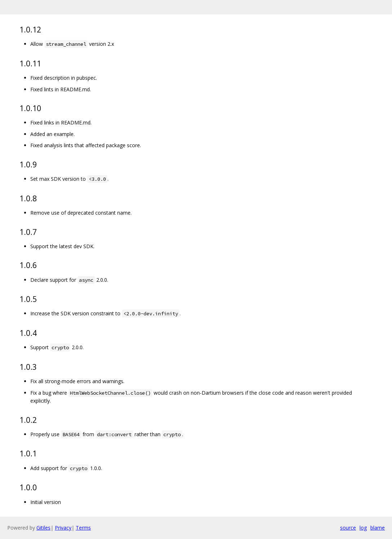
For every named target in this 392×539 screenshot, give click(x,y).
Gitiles (43, 528)
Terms (83, 528)
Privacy (63, 528)
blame (378, 528)
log (363, 528)
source (348, 528)
